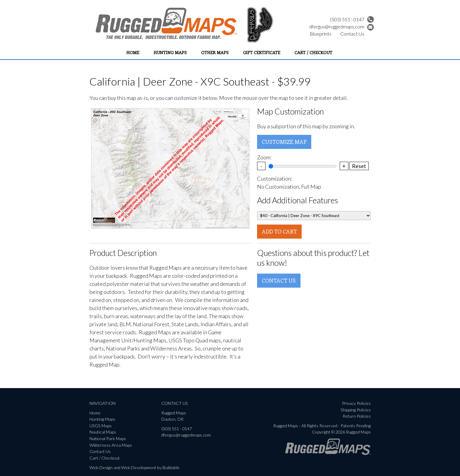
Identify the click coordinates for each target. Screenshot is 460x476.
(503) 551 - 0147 (352, 19)
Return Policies (357, 416)
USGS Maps (101, 426)
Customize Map (284, 142)
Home (133, 52)
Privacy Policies (356, 403)
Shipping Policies (356, 410)
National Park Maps (108, 438)
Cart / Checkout (313, 52)
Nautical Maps (103, 432)
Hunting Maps (170, 52)
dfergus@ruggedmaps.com (341, 26)
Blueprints (321, 34)
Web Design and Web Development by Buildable (135, 467)
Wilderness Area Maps (111, 445)
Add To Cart (279, 231)
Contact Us (352, 34)
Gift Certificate (262, 52)
